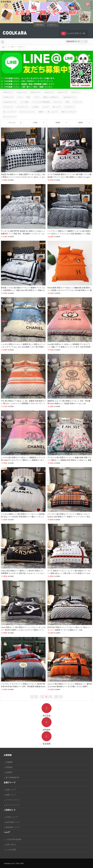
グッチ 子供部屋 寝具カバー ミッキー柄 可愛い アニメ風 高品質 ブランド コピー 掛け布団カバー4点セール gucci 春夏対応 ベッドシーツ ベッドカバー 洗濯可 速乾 (69, 177)
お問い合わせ (10, 845)
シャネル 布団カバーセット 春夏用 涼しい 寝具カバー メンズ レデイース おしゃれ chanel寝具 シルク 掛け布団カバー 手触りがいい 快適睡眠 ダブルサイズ (23, 347)
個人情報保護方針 (12, 777)
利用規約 (8, 767)
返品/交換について (12, 822)
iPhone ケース (8, 92)
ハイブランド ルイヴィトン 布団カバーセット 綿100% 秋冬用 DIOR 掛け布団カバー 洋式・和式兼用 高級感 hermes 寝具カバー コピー (23, 687)
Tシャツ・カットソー (27, 112)
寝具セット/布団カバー (18, 47)
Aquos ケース (49, 92)
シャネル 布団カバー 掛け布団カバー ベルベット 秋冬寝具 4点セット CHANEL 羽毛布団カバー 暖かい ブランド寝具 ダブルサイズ (23, 517)
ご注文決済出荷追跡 (13, 839)
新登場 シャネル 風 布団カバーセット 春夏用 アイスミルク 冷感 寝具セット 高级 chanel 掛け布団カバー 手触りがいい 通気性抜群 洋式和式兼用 (23, 290)
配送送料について (12, 827)
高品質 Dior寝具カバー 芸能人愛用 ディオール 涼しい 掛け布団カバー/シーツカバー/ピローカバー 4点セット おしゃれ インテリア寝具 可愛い (23, 177)
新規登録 (39, 25)
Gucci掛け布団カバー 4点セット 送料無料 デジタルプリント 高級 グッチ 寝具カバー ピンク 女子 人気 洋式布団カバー (69, 347)
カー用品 (35, 107)
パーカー (46, 107)
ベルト (20, 97)
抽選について (10, 795)
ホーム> (7, 47)
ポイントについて (12, 805)
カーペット (58, 102)
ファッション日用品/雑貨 (41, 102)
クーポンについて (12, 800)
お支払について (11, 817)
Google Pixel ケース (10, 102)
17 (56, 697)
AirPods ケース (8, 97)
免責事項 (8, 772)
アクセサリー (70, 107)
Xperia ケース (63, 92)
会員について (10, 790)
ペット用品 (24, 102)
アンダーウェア (22, 107)
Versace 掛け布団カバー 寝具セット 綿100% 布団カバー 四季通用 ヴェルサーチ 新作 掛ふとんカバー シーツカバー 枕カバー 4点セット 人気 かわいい (23, 573)
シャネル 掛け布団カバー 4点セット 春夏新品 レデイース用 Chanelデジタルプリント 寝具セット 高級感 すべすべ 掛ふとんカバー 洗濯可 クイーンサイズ (23, 460)
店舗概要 (8, 762)
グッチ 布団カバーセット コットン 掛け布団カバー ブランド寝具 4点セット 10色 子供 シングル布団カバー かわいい (69, 573)
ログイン (53, 25)
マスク (37, 97)
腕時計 (41, 112)
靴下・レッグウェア (69, 112)
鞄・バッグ (57, 107)
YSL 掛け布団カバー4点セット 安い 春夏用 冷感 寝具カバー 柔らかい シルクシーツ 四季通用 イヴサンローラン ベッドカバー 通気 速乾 (23, 404)
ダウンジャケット (9, 117)
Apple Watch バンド (70, 97)
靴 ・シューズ (53, 112)
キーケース (77, 102)
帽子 (68, 102)
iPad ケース (75, 92)
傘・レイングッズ (9, 112)
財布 (28, 97)
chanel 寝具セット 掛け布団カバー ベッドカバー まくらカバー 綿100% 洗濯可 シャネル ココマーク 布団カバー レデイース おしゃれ (23, 630)
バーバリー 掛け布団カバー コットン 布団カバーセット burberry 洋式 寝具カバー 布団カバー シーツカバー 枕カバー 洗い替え (69, 517)
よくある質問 (10, 850)
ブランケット (8, 107)
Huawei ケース (36, 92)
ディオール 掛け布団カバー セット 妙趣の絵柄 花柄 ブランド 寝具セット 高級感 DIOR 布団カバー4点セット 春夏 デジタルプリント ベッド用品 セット (69, 460)
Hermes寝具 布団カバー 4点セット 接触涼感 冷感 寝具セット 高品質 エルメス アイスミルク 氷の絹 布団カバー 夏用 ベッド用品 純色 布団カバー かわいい (70, 290)
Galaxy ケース (22, 92)
